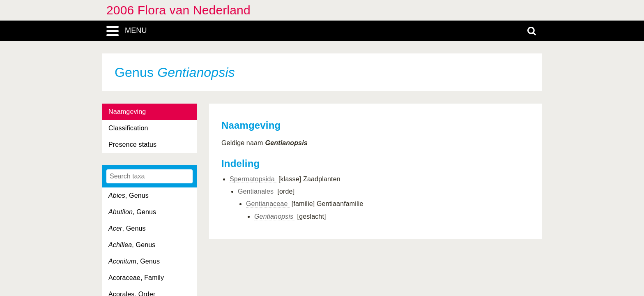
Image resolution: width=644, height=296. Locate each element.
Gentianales (257, 191)
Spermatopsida (253, 179)
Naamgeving (127, 112)
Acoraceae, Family (136, 278)
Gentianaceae (268, 204)
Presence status (132, 145)
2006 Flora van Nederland (178, 10)
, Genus (129, 195)
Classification (128, 128)
